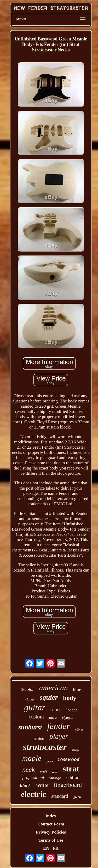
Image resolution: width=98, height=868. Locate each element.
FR (56, 848)
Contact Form (51, 824)
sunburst (30, 727)
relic (55, 772)
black (25, 785)
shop (75, 750)
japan (50, 761)
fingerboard (68, 785)
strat (71, 769)
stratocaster (45, 747)
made (44, 771)
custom (36, 717)
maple (32, 758)
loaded (72, 710)
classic (30, 699)
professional (33, 778)
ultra (53, 717)
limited (39, 739)
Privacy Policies (51, 832)
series (56, 710)
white (42, 785)
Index (51, 816)
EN (46, 848)
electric (33, 794)
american (54, 688)
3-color (27, 689)
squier (49, 697)
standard (60, 796)
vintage (55, 778)
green (77, 797)
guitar (35, 708)
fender (59, 726)
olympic (67, 718)
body (70, 698)
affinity (79, 729)
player (59, 736)
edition (73, 777)
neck (28, 769)
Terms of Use (51, 840)
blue (77, 690)
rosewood (69, 759)
